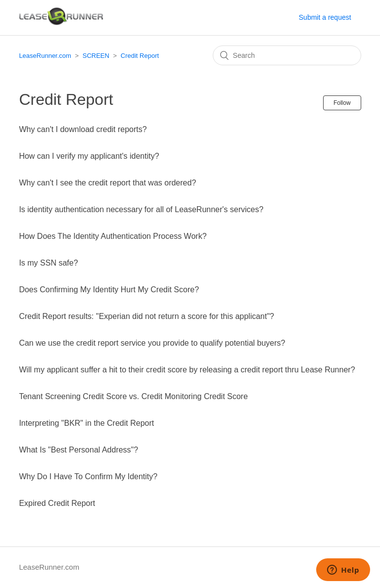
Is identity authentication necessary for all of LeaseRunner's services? (141, 209)
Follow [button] (342, 103)
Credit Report (140, 56)
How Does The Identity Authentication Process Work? (113, 236)
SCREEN (96, 56)
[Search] (287, 55)
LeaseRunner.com (45, 56)
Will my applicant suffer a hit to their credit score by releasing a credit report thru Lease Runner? (187, 370)
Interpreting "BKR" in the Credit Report (86, 423)
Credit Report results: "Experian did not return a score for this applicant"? (146, 316)
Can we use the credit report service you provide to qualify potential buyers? (152, 343)
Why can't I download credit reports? (83, 129)
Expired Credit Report (57, 503)
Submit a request (325, 17)
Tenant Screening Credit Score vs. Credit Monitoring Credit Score (133, 396)
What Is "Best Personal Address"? (78, 450)
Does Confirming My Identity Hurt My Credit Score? (109, 290)
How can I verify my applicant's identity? (89, 156)
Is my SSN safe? (48, 263)
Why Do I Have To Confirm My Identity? (88, 476)
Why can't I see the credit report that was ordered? (107, 183)
